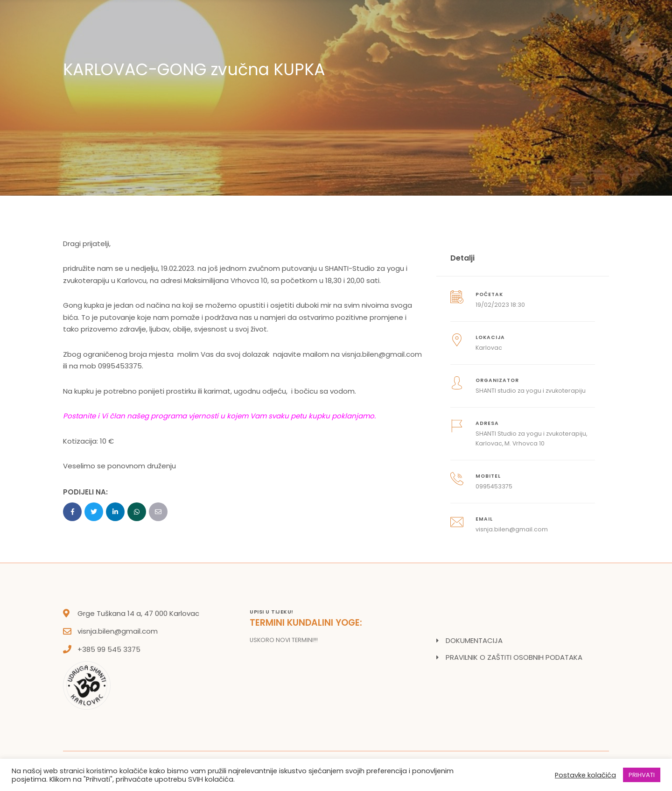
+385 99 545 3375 (109, 649)
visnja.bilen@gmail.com (382, 354)
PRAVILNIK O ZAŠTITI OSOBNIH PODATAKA (514, 657)
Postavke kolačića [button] (585, 775)
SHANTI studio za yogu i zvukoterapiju (531, 391)
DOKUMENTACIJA (474, 640)
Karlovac (489, 348)
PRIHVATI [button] (642, 775)
